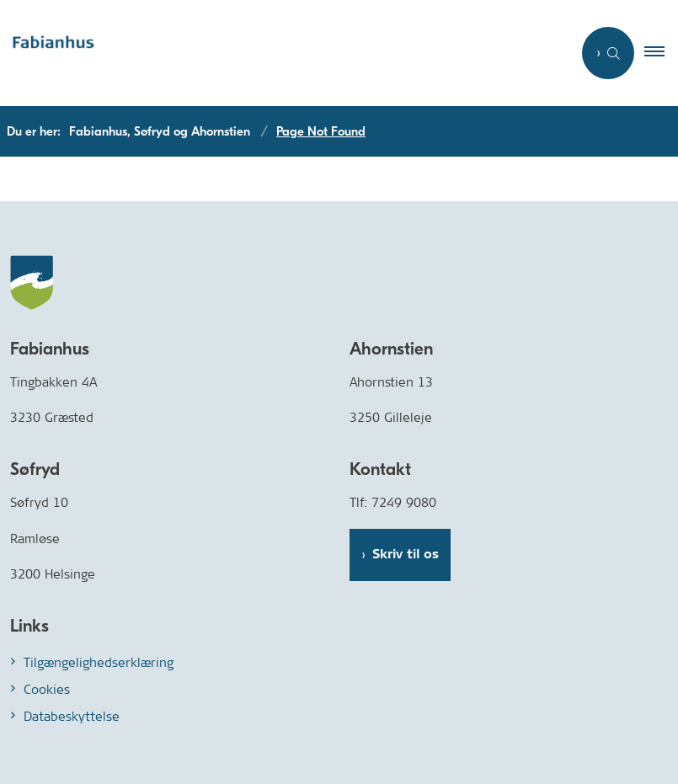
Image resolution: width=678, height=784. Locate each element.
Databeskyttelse (72, 716)
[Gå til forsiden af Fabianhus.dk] (279, 53)
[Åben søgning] (608, 53)
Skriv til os (406, 555)
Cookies (47, 689)
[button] (661, 53)
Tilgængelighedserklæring (99, 662)
